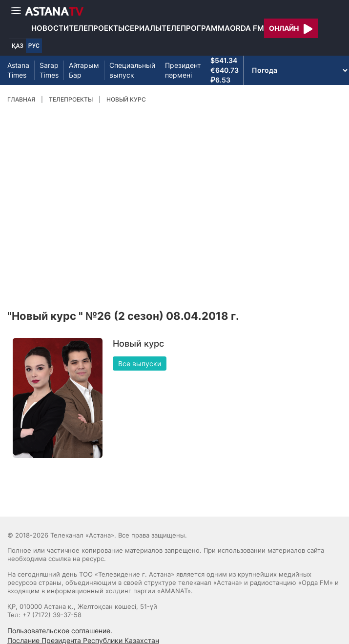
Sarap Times (49, 70)
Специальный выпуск (132, 70)
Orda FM (247, 28)
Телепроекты (97, 28)
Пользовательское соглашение (59, 631)
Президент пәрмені (183, 70)
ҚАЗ (18, 46)
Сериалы (143, 28)
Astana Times (18, 70)
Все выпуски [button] (140, 364)
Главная (21, 99)
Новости (50, 28)
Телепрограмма (196, 28)
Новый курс (126, 99)
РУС (34, 46)
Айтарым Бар (84, 70)
